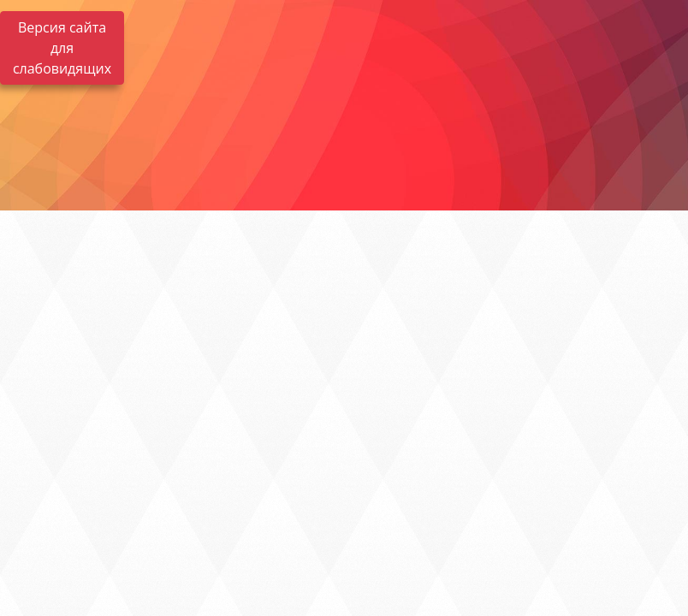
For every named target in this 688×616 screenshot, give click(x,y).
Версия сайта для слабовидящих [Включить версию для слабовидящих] (62, 48)
